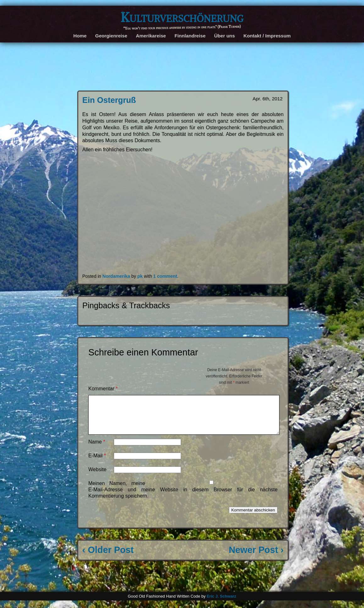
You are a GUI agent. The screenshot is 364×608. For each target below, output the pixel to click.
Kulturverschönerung (182, 17)
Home (80, 36)
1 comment (165, 276)
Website (97, 477)
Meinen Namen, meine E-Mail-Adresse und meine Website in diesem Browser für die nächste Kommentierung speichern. (183, 497)
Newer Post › (256, 557)
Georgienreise (111, 36)
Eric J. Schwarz (221, 604)
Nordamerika (116, 276)
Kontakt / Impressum (267, 36)
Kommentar (103, 389)
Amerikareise (151, 36)
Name (97, 449)
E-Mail (97, 463)
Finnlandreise (190, 36)
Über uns (224, 36)
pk (140, 276)
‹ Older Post (108, 557)
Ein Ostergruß (109, 100)
